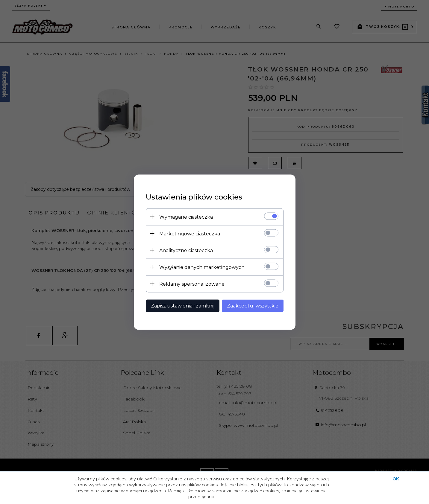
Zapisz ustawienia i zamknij (183, 306)
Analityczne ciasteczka (186, 250)
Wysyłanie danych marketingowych (202, 267)
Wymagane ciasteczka (186, 217)
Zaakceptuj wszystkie (253, 306)
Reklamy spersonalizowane (192, 284)
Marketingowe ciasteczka (190, 233)
